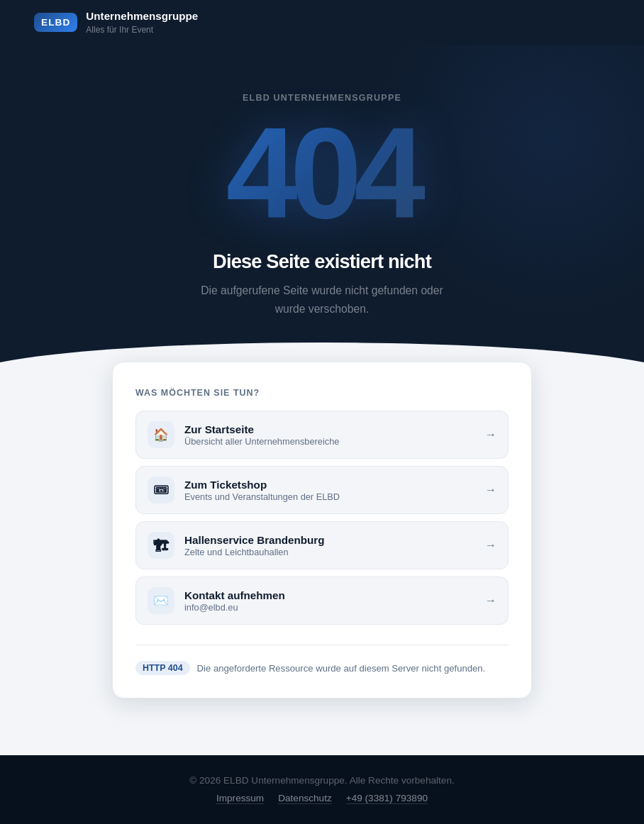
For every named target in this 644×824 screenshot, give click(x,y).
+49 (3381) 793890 (387, 798)
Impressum (240, 798)
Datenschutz (305, 798)
